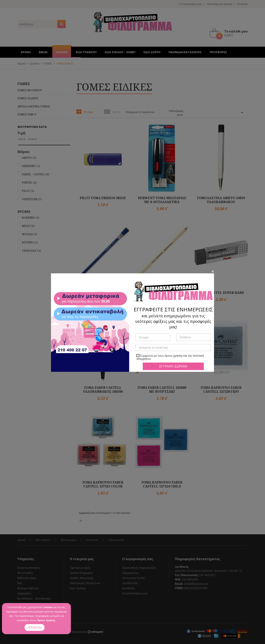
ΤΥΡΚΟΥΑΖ (31, 251)
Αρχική (21, 540)
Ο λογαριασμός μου (190, 4)
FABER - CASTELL (36, 174)
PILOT (28, 191)
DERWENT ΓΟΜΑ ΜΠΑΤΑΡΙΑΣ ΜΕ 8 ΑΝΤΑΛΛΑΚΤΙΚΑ (162, 200)
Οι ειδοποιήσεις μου (135, 593)
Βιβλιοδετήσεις (27, 578)
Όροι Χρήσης (78, 588)
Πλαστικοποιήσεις (29, 568)
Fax (20, 583)
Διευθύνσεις (130, 583)
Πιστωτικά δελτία (133, 578)
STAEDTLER (32, 199)
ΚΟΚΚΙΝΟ (31, 218)
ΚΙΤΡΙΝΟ (30, 242)
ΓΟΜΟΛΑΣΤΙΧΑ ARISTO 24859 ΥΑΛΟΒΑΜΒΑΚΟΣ (221, 200)
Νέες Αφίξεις (43, 540)
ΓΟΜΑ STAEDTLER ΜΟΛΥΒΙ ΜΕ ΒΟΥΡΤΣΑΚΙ (103, 295)
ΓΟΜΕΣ (24, 84)
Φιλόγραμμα (68, 540)
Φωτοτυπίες (25, 573)
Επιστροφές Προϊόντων (85, 583)
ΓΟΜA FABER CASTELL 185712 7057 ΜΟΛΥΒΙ (162, 295)
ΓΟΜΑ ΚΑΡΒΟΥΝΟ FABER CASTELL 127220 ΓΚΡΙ (221, 390)
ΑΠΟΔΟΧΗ (35, 627)
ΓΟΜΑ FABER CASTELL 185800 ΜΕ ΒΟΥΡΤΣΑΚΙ (162, 390)
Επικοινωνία (116, 540)
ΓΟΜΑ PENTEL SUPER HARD (221, 293)
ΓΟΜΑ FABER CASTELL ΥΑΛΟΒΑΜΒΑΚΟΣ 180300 (103, 390)
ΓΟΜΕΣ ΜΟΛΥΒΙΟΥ (30, 90)
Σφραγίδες (24, 593)
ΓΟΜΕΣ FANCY (27, 114)
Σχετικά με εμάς (80, 568)
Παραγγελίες (131, 573)
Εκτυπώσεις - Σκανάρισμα (34, 598)
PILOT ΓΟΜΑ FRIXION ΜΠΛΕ (103, 198)
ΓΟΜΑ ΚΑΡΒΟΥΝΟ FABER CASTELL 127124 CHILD (162, 484)
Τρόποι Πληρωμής (81, 573)
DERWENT (31, 166)
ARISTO (29, 158)
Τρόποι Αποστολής (82, 578)
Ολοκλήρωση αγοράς (220, 4)
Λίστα (116, 112)
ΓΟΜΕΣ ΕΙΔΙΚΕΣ (28, 98)
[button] (230, 33)
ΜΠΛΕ (28, 226)
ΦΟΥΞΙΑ (30, 234)
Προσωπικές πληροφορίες (139, 568)
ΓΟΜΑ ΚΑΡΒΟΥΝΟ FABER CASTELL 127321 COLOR (103, 484)
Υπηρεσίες (92, 540)
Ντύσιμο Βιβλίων (28, 588)
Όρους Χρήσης (46, 620)
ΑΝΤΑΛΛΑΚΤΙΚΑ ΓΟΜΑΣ (34, 106)
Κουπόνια (129, 588)
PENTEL (29, 182)
